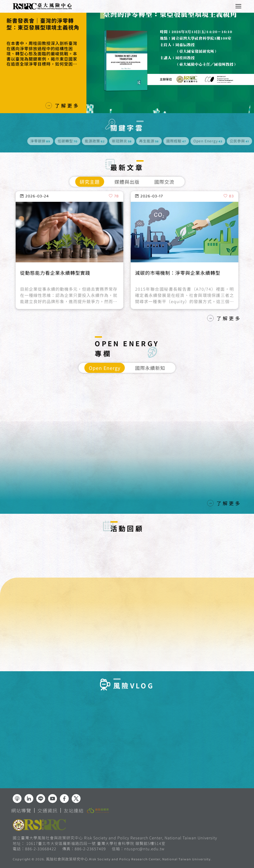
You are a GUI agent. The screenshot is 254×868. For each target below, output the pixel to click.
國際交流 (164, 182)
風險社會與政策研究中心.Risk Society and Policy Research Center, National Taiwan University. (129, 860)
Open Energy (105, 368)
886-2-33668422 (41, 849)
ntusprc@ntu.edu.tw (144, 849)
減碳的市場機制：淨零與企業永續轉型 (178, 289)
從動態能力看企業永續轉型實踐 (55, 289)
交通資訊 (47, 810)
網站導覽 (21, 810)
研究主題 (90, 182)
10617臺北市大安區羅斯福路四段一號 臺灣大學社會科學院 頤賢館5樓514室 (96, 843)
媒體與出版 (127, 182)
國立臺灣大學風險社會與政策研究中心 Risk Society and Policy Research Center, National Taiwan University (115, 838)
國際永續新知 (150, 368)
